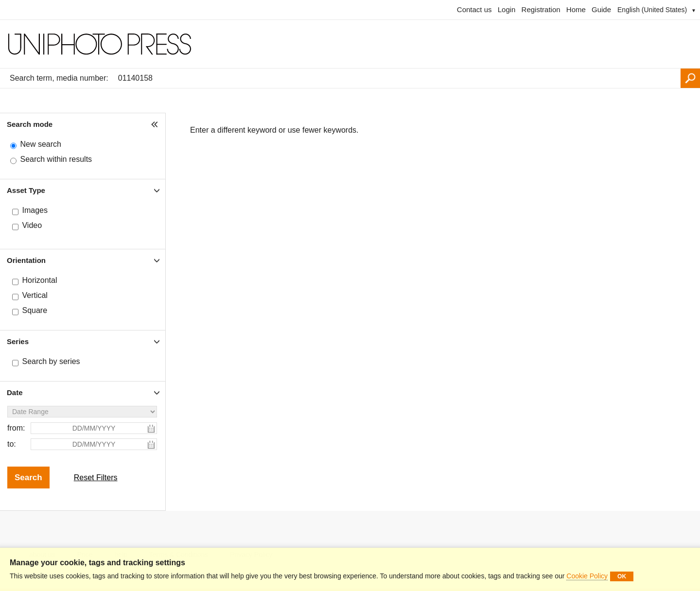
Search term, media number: (59, 78)
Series (18, 341)
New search (40, 144)
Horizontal (39, 280)
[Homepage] (350, 44)
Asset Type (26, 190)
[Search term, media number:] (397, 78)
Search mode (30, 124)
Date (15, 392)
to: (12, 444)
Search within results (56, 159)
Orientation (26, 260)
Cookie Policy (587, 576)
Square (35, 310)
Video (32, 225)
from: (16, 428)
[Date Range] (82, 412)
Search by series (51, 361)
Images (35, 210)
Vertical (35, 295)
